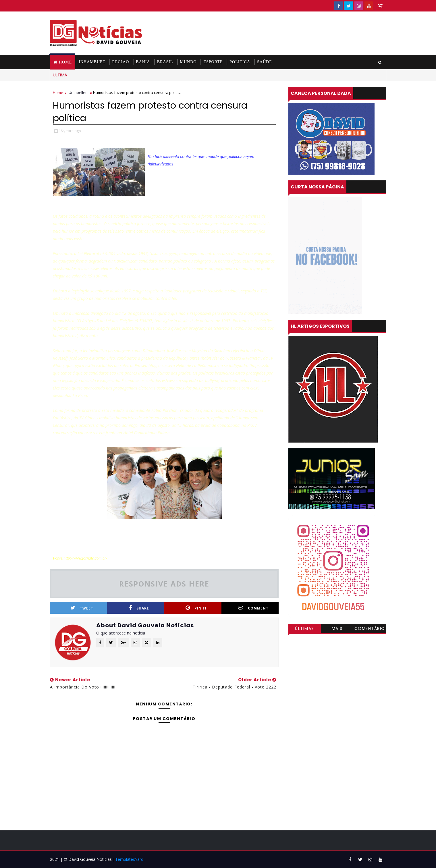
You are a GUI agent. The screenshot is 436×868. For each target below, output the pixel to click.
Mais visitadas (337, 629)
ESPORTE (213, 62)
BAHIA (143, 62)
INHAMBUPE (92, 62)
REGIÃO (120, 62)
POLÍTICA (240, 62)
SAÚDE (265, 62)
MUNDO (188, 62)
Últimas (305, 628)
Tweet (82, 608)
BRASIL (165, 62)
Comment (253, 608)
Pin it (196, 608)
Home (65, 62)
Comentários (370, 629)
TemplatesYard (129, 859)
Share (139, 608)
